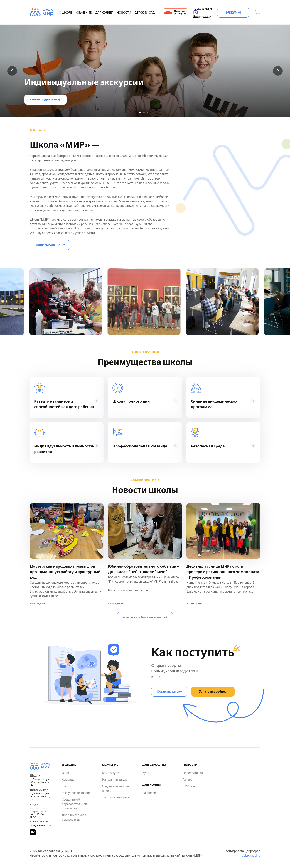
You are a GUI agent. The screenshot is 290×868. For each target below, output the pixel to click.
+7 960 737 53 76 (39, 821)
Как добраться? (39, 804)
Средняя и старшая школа (116, 788)
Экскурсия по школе (76, 793)
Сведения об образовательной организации (74, 804)
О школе (66, 12)
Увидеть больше (48, 245)
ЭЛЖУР (231, 12)
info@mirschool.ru (40, 826)
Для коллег (104, 12)
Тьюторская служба (116, 797)
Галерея (188, 779)
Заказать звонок (203, 16)
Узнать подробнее (43, 99)
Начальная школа (115, 779)
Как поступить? (113, 773)
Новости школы (194, 773)
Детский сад (145, 12)
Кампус (67, 786)
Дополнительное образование (74, 817)
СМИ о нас (190, 786)
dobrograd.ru (251, 855)
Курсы (147, 773)
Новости (124, 12)
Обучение (84, 12)
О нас (66, 773)
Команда (68, 779)
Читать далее (37, 603)
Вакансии (149, 793)
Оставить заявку (169, 691)
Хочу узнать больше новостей (145, 617)
